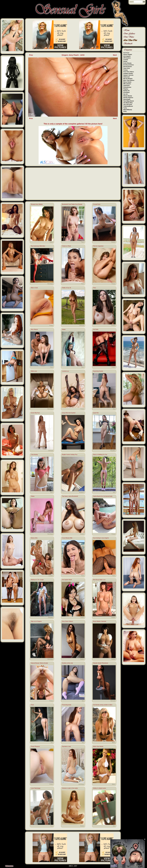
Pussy (113, 284)
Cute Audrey (34, 455)
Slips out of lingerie (36, 621)
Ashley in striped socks (100, 788)
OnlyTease (127, 85)
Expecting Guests (98, 371)
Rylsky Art (126, 91)
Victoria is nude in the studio (70, 788)
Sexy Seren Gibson (67, 621)
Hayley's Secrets (128, 75)
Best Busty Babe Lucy (99, 580)
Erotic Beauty (127, 63)
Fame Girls (127, 68)
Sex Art (126, 94)
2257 (76, 866)
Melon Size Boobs (98, 746)
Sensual (82, 325)
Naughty (82, 451)
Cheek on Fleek (66, 246)
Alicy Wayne (34, 329)
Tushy (125, 108)
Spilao (64, 329)
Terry (95, 288)
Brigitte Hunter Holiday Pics (70, 455)
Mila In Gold (34, 288)
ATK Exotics (127, 58)
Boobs (113, 242)
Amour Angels (128, 54)
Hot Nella (96, 329)
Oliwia (33, 496)
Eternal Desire (128, 67)
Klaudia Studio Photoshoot (101, 663)
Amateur (82, 492)
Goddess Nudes (128, 73)
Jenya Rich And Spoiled (69, 413)
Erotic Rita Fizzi (35, 413)
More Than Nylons (129, 80)
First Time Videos (129, 72)
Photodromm (127, 87)
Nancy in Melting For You (100, 455)
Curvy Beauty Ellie (67, 538)
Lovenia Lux (65, 371)
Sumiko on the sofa (67, 663)
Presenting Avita (67, 705)
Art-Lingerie (127, 56)
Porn (83, 284)
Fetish (113, 367)
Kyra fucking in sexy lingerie (101, 538)
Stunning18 (127, 99)
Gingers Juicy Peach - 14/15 (73, 55)
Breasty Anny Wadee (37, 204)
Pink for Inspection (98, 246)
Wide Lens (34, 371)
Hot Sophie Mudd (67, 580)
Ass (114, 409)
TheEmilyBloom (128, 106)
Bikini (113, 743)
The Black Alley (128, 103)
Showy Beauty (128, 96)
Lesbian (51, 576)
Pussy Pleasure (35, 746)
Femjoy (126, 70)
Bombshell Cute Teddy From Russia (72, 204)
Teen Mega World (129, 101)
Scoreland (126, 92)
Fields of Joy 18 (66, 288)
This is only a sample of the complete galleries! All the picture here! (73, 124)
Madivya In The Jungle (37, 580)
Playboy (126, 89)
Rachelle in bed (66, 746)
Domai (125, 61)
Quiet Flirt (96, 413)
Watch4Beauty (128, 110)
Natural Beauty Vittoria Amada (39, 663)
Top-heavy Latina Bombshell (70, 496)
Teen (83, 242)
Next (115, 55)
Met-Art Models (128, 79)
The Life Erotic (128, 104)
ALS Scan (126, 53)
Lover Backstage (36, 788)
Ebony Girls (34, 538)
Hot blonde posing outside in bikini (103, 705)
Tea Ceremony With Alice (38, 246)
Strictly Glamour (128, 98)
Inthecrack (127, 77)
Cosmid (126, 60)
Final (32, 705)
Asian (51, 242)
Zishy (125, 111)
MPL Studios (127, 84)
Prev (31, 55)
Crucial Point (97, 204)
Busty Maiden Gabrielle (100, 621)
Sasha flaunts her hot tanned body (103, 496)
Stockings (50, 284)
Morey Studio (127, 82)
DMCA (71, 866)
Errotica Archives (129, 65)
